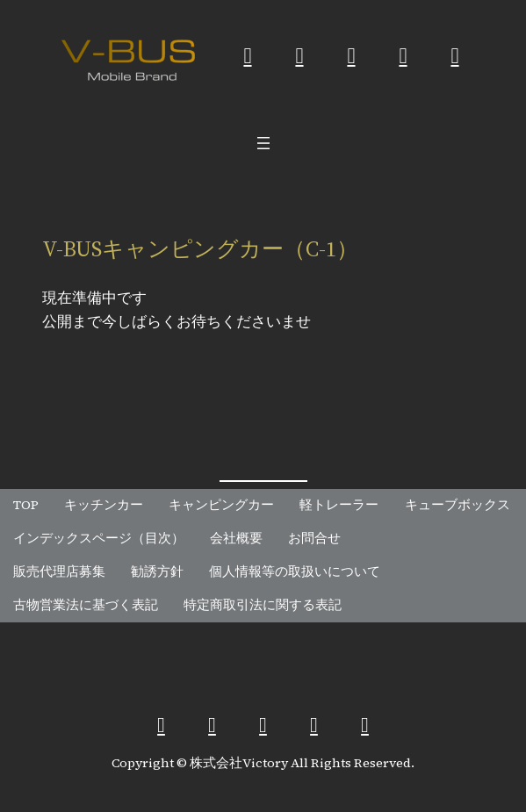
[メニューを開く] (263, 143)
